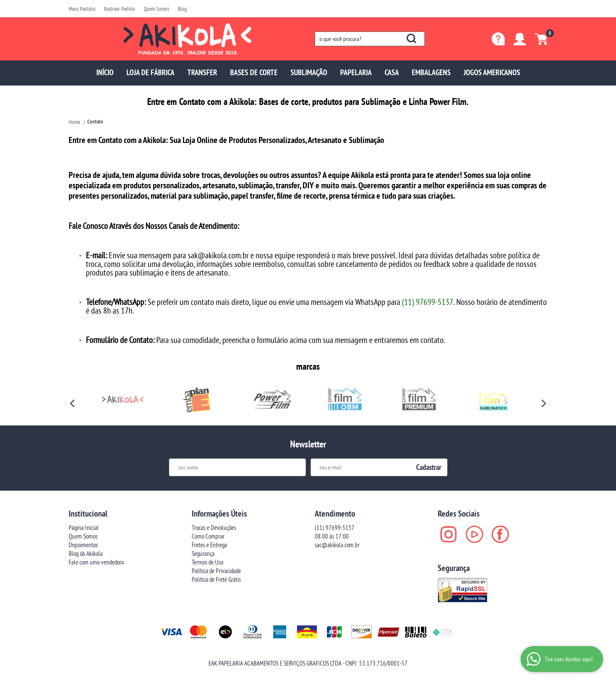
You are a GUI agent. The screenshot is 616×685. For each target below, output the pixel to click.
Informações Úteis (219, 514)
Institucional (88, 514)
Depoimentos (83, 545)
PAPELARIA (356, 72)
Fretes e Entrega (209, 545)
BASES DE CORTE (254, 72)
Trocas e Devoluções (214, 528)
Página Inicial (84, 528)
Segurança (203, 553)
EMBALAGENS (431, 72)
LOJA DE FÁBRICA (150, 72)
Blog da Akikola (86, 553)
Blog (182, 9)
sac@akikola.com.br (337, 545)
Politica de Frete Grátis (216, 579)
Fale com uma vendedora (96, 562)
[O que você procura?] (411, 38)
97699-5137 (335, 528)
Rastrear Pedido (120, 9)
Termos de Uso (207, 562)
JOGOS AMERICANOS (492, 72)
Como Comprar (208, 536)
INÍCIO (105, 72)
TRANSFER (202, 72)
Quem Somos (156, 9)
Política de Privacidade (216, 571)
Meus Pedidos (82, 9)
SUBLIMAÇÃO (309, 72)
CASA (392, 72)
